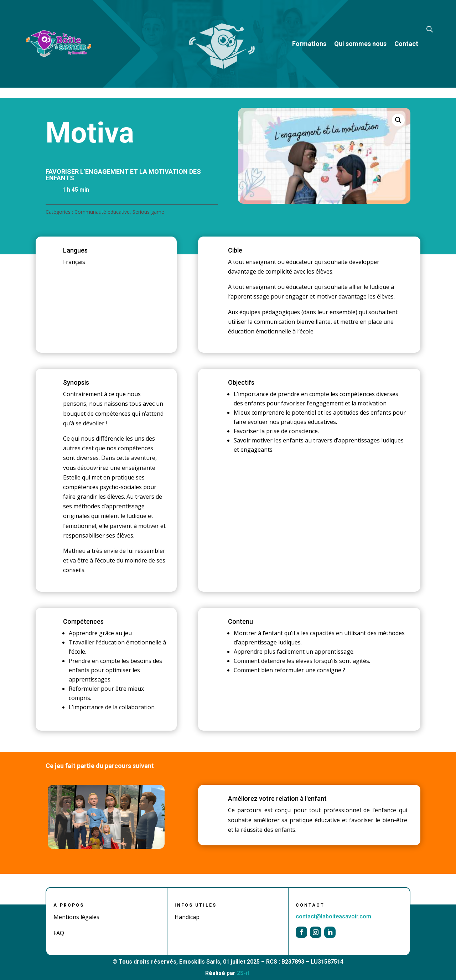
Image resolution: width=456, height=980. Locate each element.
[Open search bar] (430, 29)
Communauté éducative (102, 212)
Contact (406, 44)
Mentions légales (76, 917)
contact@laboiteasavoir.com (333, 916)
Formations (309, 44)
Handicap (187, 917)
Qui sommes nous (360, 44)
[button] (398, 120)
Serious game (148, 212)
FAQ (59, 933)
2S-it (243, 973)
